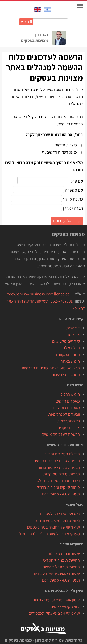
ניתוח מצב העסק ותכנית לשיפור (55, 481)
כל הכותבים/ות (68, 421)
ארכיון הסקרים (69, 428)
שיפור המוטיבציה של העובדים (57, 573)
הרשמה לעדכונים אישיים (61, 434)
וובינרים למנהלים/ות (64, 414)
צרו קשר (73, 335)
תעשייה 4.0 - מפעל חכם (61, 494)
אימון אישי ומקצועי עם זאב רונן (56, 600)
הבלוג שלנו (71, 348)
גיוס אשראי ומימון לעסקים (60, 514)
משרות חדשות (66, 145)
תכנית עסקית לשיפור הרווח (59, 467)
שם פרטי (76, 181)
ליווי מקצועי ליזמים (65, 606)
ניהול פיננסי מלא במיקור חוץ (58, 520)
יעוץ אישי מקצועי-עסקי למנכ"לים (54, 613)
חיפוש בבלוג (70, 394)
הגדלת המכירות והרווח (62, 454)
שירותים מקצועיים (66, 341)
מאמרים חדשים (68, 401)
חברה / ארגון (72, 208)
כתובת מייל (73, 199)
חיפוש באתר (70, 361)
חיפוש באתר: (68, 22)
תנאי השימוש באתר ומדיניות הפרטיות (51, 368)
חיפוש (26, 22)
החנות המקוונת (68, 355)
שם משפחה (73, 190)
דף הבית (73, 328)
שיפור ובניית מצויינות (64, 553)
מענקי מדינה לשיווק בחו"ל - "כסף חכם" (49, 534)
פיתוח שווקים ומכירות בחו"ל (58, 487)
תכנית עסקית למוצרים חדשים (57, 461)
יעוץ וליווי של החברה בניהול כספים (53, 527)
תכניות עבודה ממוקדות (62, 474)
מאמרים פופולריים (66, 407)
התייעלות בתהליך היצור (61, 567)
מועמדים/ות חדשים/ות (59, 152)
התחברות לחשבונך (65, 374)
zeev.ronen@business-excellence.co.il (40, 294)
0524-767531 (62, 301)
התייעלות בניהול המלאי (61, 560)
